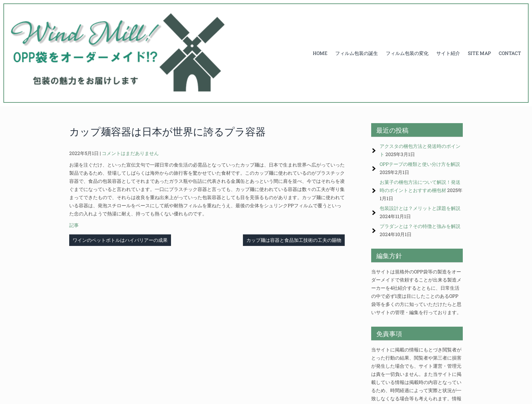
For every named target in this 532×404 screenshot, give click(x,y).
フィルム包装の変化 (407, 53)
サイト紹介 (448, 53)
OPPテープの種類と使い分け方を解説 (420, 164)
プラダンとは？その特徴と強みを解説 (420, 226)
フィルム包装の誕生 (357, 53)
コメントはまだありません (130, 153)
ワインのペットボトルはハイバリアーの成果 (120, 240)
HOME (320, 53)
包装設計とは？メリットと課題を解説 (420, 208)
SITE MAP (479, 53)
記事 (74, 225)
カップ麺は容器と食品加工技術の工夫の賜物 (294, 240)
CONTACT (510, 53)
